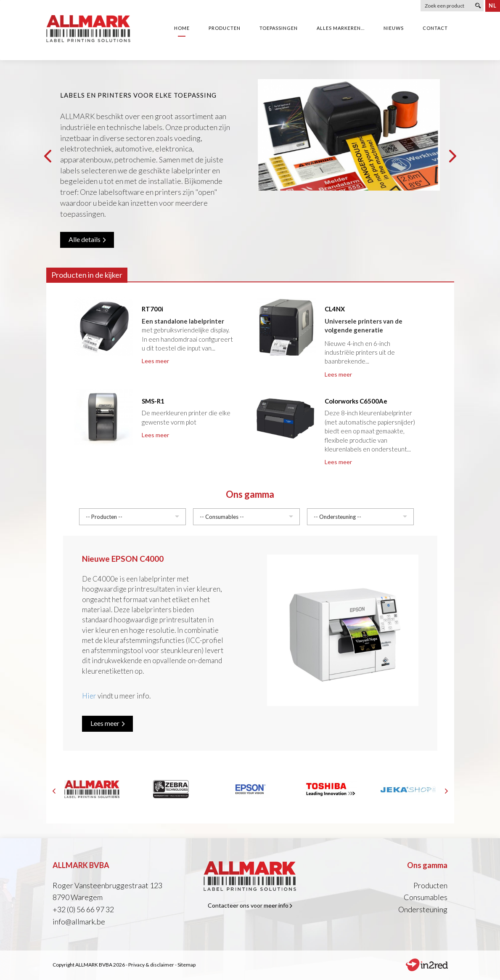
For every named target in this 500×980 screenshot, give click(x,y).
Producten (430, 885)
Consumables (426, 897)
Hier (89, 696)
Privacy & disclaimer (151, 965)
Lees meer (155, 361)
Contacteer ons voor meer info (250, 905)
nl (493, 5)
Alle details (87, 239)
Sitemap (187, 965)
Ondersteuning (423, 909)
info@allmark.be (79, 922)
